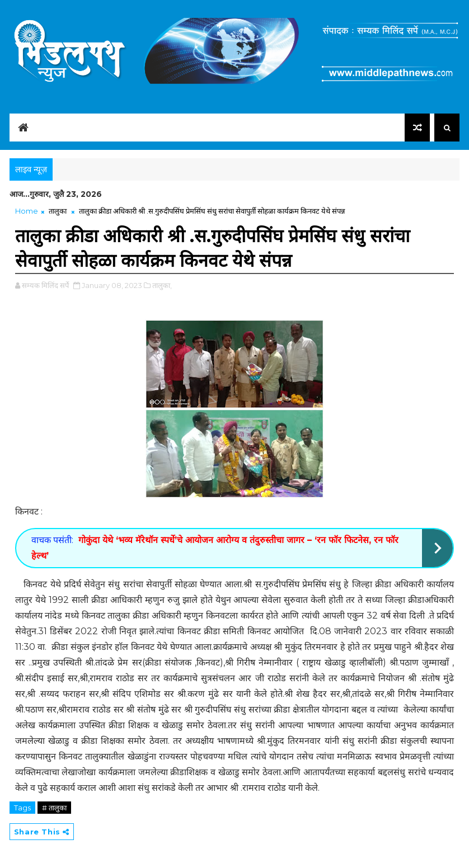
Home (27, 211)
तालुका (58, 211)
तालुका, (162, 285)
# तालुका (54, 808)
